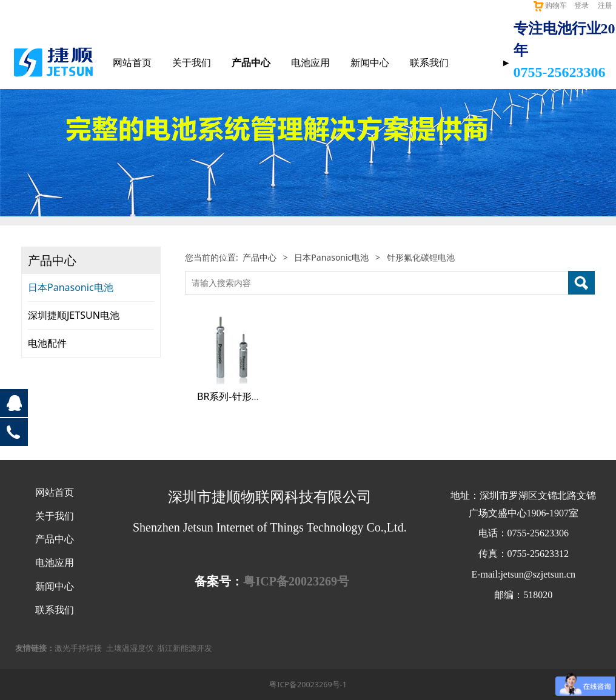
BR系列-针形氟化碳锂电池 (253, 396)
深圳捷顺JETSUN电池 (74, 315)
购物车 (550, 5)
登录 (581, 5)
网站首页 (132, 62)
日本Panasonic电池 (71, 287)
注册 (605, 5)
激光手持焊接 (78, 648)
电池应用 (310, 62)
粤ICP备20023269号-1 (308, 685)
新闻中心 (370, 62)
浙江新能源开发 (185, 648)
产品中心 (251, 62)
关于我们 (192, 62)
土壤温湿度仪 (130, 648)
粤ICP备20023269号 (296, 581)
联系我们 (429, 62)
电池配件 (47, 343)
